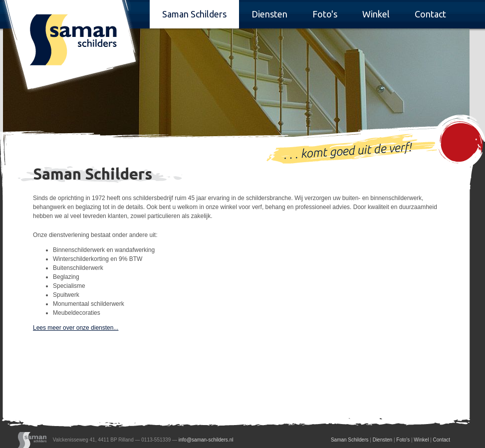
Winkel (376, 14)
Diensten (269, 14)
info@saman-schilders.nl (206, 439)
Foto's (325, 14)
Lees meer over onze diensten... (76, 328)
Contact (430, 14)
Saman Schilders (194, 14)
